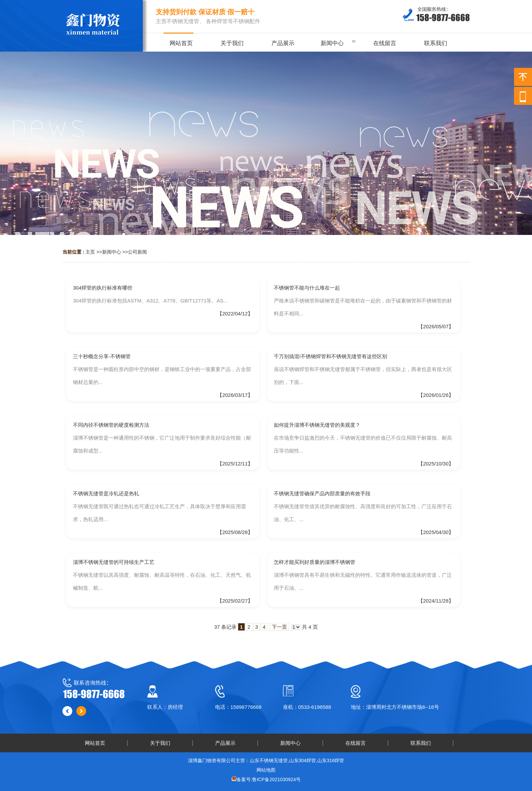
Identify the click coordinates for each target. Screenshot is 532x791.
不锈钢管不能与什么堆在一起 (307, 288)
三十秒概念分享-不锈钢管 (102, 356)
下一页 (279, 627)
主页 (90, 252)
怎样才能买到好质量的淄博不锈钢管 (315, 562)
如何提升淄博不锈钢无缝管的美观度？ (317, 425)
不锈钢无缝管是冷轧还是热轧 (106, 493)
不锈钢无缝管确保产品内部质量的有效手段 (322, 493)
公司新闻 (137, 252)
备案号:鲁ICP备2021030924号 (269, 779)
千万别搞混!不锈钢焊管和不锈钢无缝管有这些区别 (330, 356)
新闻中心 (112, 252)
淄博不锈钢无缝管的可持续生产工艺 (114, 562)
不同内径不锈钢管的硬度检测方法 (111, 425)
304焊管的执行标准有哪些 (103, 288)
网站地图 (266, 770)
